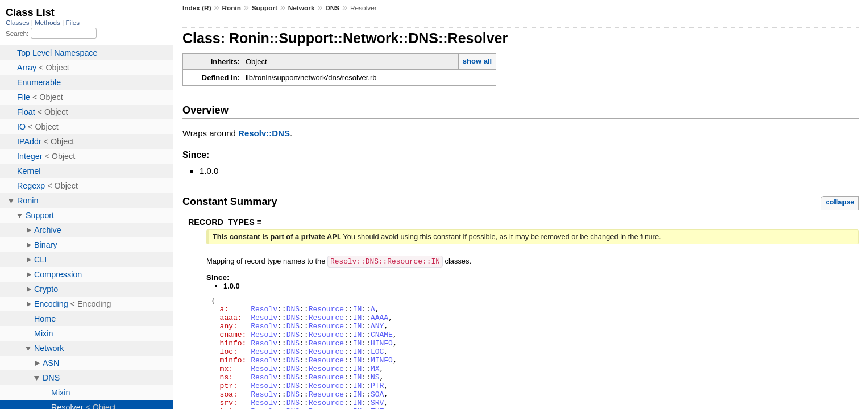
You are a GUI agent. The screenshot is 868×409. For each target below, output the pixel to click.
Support (265, 8)
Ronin (231, 8)
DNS (332, 8)
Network (302, 8)
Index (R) (197, 8)
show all (477, 61)
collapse (840, 202)
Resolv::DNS (264, 133)
